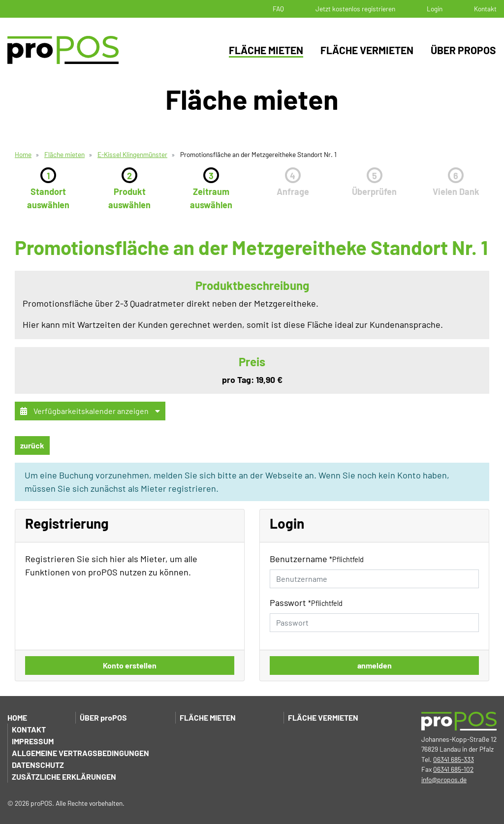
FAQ (278, 9)
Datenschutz (38, 765)
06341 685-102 (453, 769)
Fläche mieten (266, 50)
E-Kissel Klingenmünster (132, 154)
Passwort (306, 602)
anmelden (375, 665)
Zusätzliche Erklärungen (64, 776)
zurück (32, 445)
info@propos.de (444, 779)
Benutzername (317, 559)
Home (23, 154)
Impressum (33, 741)
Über (103, 717)
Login (435, 9)
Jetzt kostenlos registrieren (355, 9)
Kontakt (485, 9)
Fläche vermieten (367, 50)
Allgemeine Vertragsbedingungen (80, 753)
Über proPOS (463, 50)
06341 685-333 (454, 759)
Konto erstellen (130, 665)
